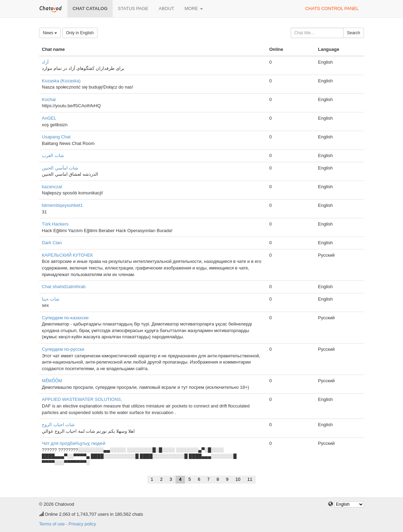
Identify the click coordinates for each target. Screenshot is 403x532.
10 (238, 479)
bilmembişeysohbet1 (62, 205)
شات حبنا (51, 299)
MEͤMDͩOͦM (52, 381)
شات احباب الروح (58, 425)
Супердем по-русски (63, 349)
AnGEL (49, 118)
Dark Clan (52, 243)
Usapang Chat (56, 137)
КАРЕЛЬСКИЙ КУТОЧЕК (67, 255)
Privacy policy (82, 524)
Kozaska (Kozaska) (61, 81)
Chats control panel (332, 8)
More (194, 8)
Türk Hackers (55, 224)
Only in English (80, 33)
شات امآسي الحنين (60, 168)
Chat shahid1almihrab (64, 287)
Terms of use (52, 524)
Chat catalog (90, 8)
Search (354, 33)
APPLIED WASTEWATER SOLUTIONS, (82, 399)
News (50, 33)
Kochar (49, 99)
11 (250, 479)
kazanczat (52, 187)
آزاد (45, 62)
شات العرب (53, 155)
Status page (133, 8)
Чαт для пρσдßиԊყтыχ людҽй (73, 443)
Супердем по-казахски (65, 318)
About (166, 8)
